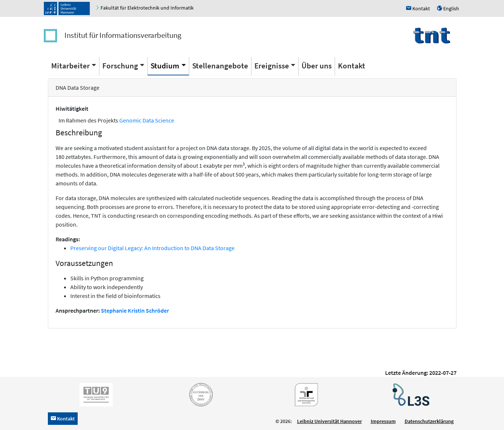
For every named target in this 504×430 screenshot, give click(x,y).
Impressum (383, 421)
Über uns (317, 66)
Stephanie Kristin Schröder (135, 310)
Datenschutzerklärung (429, 421)
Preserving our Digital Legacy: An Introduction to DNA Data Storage (152, 248)
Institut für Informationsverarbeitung (123, 35)
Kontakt (352, 66)
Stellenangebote (220, 66)
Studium (165, 66)
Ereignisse (272, 66)
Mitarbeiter (71, 66)
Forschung (120, 66)
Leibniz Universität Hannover (329, 421)
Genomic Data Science (147, 120)
